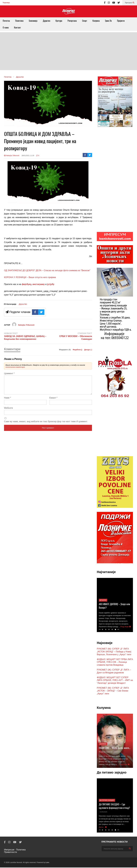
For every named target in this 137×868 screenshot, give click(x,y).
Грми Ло (108, 21)
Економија (33, 21)
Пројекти (121, 21)
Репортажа (72, 21)
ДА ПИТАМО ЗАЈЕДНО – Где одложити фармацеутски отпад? (114, 807)
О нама (6, 27)
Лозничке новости (106, 752)
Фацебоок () (78, 350)
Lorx (47, 863)
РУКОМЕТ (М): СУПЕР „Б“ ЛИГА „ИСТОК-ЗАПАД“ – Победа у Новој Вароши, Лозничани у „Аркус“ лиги (114, 652)
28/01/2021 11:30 (28, 156)
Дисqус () (88, 350)
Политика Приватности (15, 851)
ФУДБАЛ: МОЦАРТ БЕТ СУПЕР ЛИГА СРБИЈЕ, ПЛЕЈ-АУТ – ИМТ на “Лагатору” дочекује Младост (115, 681)
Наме (7, 401)
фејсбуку (26, 284)
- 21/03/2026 (117, 752)
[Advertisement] (68, 51)
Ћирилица (6, 3)
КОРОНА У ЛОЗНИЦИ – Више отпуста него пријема (30, 277)
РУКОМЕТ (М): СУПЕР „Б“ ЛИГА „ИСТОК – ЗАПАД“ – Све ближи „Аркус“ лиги (113, 691)
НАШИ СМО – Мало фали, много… (115, 748)
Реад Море (126, 627)
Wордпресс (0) (65, 350)
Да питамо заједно (107, 801)
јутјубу (50, 284)
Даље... (103, 828)
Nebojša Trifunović (12, 156)
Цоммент (9, 373)
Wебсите (8, 411)
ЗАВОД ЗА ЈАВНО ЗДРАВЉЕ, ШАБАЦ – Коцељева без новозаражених (25, 338)
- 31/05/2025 (103, 812)
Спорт (85, 21)
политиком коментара (15, 367)
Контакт (17, 27)
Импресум (9, 850)
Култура (59, 21)
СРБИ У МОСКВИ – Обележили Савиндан (76, 338)
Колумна (96, 21)
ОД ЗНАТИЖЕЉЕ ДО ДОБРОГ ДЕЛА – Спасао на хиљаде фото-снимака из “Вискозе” (47, 270)
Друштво (46, 21)
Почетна (6, 21)
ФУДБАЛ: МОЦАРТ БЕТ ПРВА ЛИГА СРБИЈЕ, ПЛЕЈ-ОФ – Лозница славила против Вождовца (115, 663)
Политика (19, 21)
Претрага (130, 3)
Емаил (53, 401)
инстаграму (38, 284)
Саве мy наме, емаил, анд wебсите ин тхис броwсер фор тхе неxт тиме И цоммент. (46, 425)
